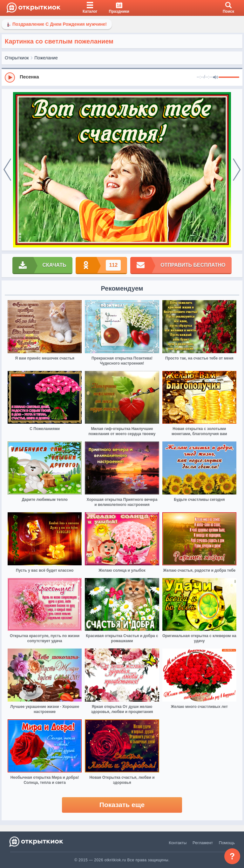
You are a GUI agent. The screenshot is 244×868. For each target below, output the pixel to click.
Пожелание (46, 58)
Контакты (178, 843)
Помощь (227, 843)
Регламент (203, 843)
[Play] (10, 77)
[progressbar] (229, 77)
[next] (237, 170)
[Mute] (215, 77)
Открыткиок (17, 58)
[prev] (7, 170)
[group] (122, 77)
